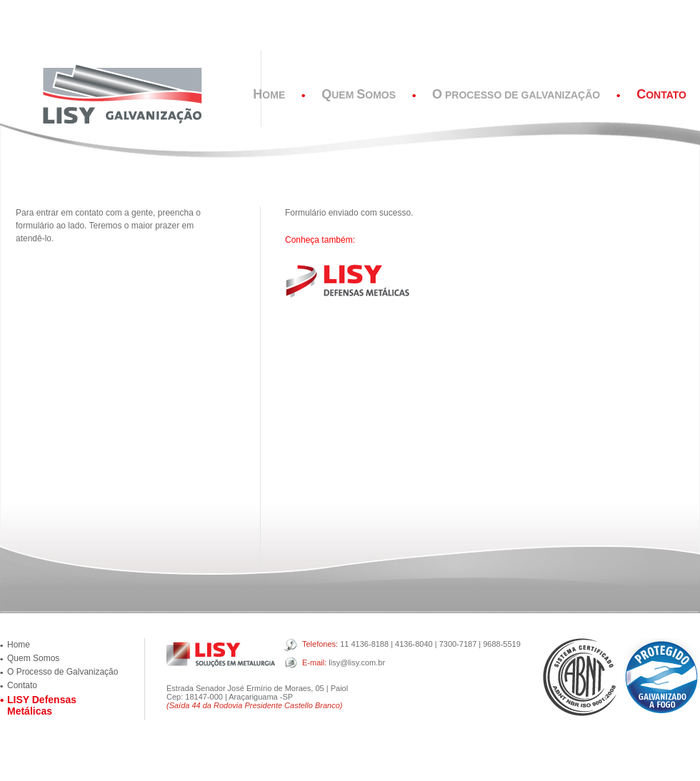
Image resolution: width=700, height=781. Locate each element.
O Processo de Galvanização (62, 672)
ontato (661, 95)
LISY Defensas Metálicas (42, 705)
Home (19, 645)
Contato (22, 685)
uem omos (359, 95)
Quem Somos (33, 658)
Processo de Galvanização (516, 95)
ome (269, 95)
